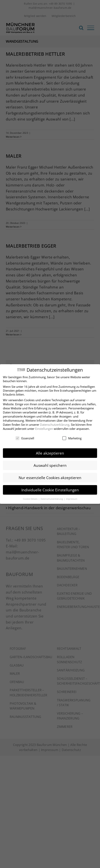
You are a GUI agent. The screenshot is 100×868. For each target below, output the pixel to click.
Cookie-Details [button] (30, 499)
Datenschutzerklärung (55, 425)
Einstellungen (44, 429)
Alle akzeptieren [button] (50, 453)
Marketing (72, 438)
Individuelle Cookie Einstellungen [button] (50, 490)
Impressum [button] (72, 499)
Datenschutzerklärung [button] (52, 499)
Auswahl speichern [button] (50, 465)
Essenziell (25, 438)
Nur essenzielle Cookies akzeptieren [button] (50, 478)
